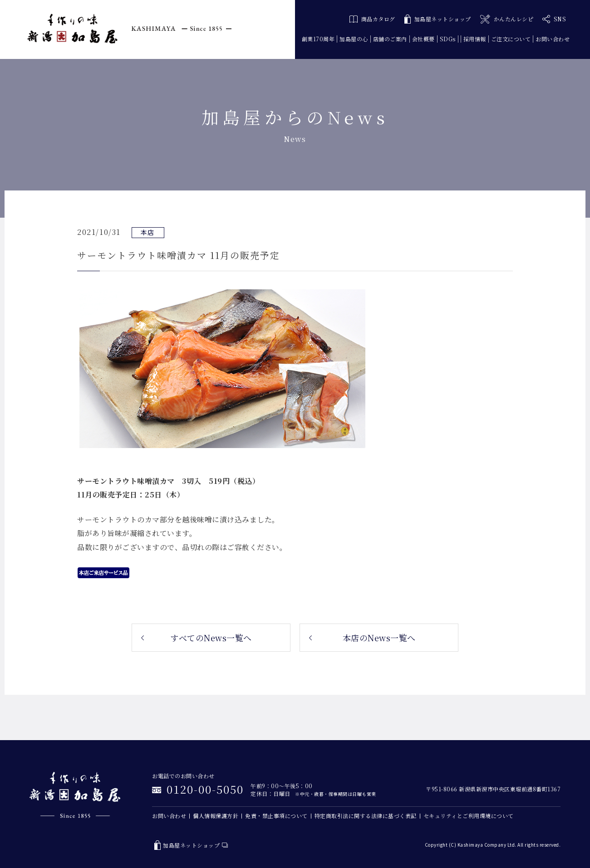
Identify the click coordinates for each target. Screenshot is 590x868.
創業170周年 (318, 39)
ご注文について (511, 39)
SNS (554, 19)
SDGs (448, 39)
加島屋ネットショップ (438, 19)
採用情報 (475, 39)
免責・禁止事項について (276, 816)
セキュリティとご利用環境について (469, 816)
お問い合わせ (553, 39)
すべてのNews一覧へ (211, 638)
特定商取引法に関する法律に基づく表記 (366, 816)
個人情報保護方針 (216, 816)
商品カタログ (372, 19)
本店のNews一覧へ (379, 638)
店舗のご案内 (390, 39)
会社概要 (423, 39)
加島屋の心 (354, 39)
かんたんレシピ (507, 19)
